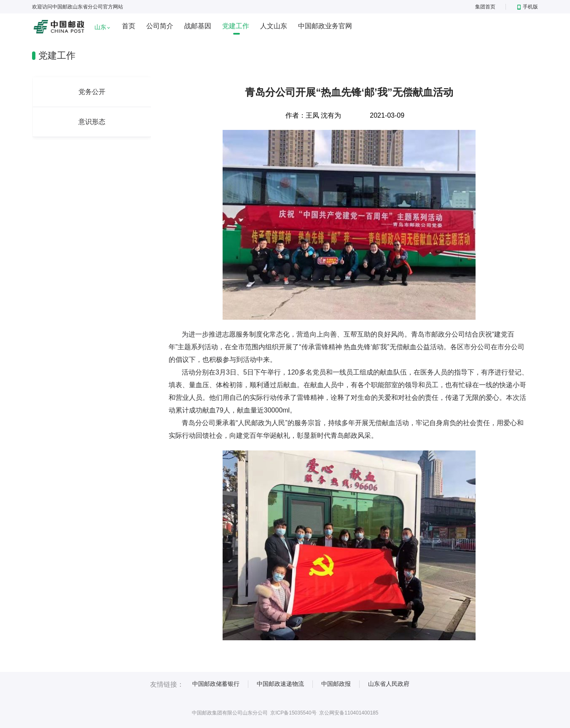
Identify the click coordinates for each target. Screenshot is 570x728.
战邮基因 (198, 26)
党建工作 (236, 26)
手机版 (528, 7)
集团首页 (485, 7)
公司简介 (160, 26)
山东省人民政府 (389, 684)
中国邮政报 (336, 684)
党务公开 (92, 92)
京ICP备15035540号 (293, 713)
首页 (129, 26)
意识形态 (92, 122)
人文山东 (274, 26)
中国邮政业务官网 (325, 26)
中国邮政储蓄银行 (216, 684)
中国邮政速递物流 (280, 684)
